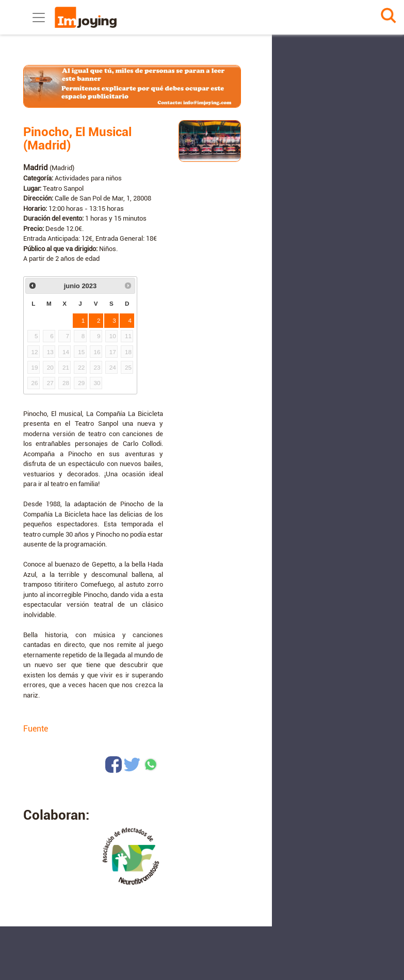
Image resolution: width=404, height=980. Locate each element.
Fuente (36, 729)
